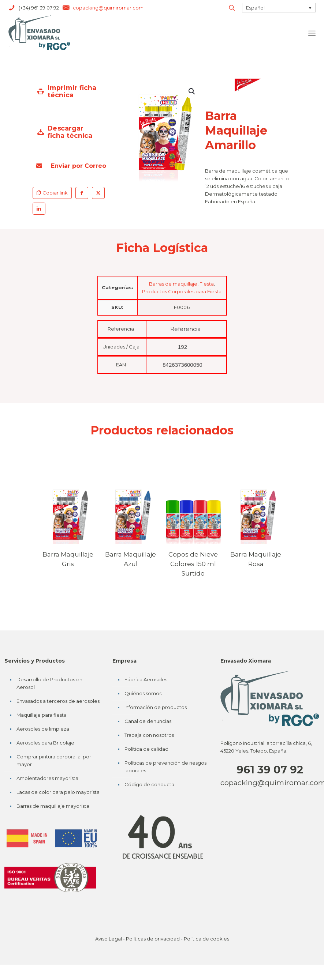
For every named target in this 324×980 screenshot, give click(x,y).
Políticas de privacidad (153, 939)
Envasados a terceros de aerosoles (58, 701)
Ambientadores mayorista (47, 778)
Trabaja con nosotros (149, 735)
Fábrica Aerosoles (146, 679)
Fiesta (207, 284)
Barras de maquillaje (173, 284)
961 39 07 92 (270, 770)
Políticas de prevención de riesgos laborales (165, 767)
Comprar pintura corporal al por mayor (54, 760)
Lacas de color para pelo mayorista (58, 792)
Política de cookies (206, 939)
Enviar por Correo (71, 166)
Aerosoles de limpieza (43, 729)
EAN (121, 365)
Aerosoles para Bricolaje (45, 743)
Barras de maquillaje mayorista (53, 806)
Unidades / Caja (121, 347)
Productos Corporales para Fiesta (182, 291)
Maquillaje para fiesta (42, 715)
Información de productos (156, 707)
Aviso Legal (109, 939)
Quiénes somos (143, 693)
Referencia (121, 329)
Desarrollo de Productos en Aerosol (49, 683)
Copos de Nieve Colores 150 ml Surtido (193, 564)
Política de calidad (146, 749)
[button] (192, 91)
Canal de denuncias (148, 721)
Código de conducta (149, 784)
